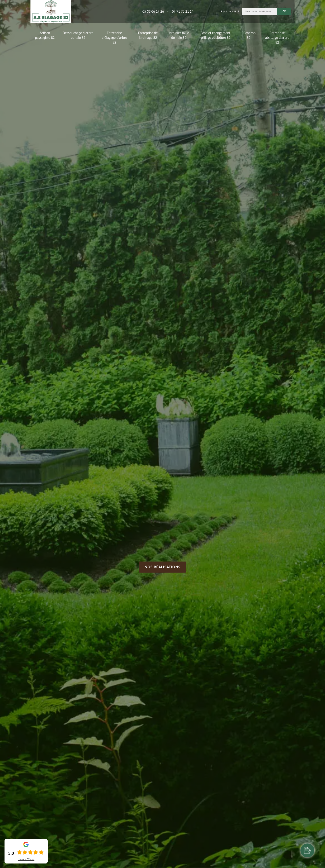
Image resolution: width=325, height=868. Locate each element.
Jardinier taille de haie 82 (179, 35)
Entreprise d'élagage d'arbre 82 (114, 38)
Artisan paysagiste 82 (45, 35)
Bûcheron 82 (248, 35)
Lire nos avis (26, 859)
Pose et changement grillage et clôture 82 (215, 35)
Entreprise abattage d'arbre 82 (277, 38)
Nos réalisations (163, 567)
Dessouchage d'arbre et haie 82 (78, 35)
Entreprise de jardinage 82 (148, 35)
